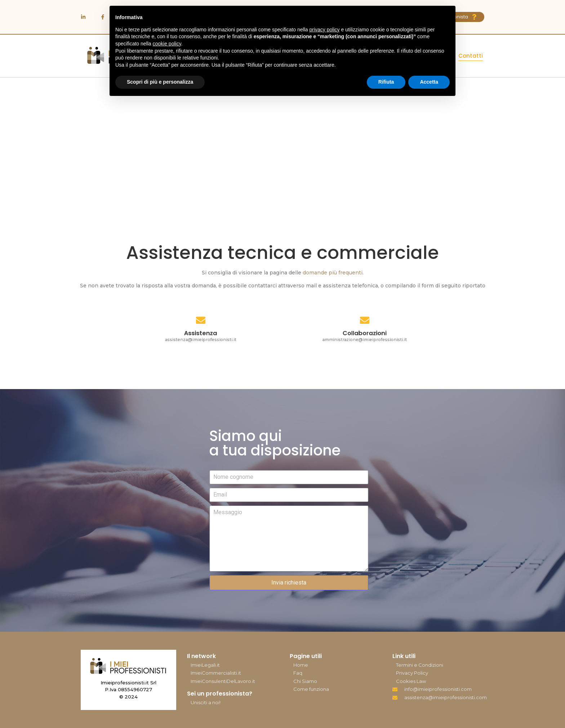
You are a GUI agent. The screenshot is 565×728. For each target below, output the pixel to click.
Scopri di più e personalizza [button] (160, 82)
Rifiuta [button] (386, 82)
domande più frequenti (333, 273)
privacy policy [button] (325, 30)
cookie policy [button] (167, 44)
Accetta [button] (429, 82)
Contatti (471, 56)
